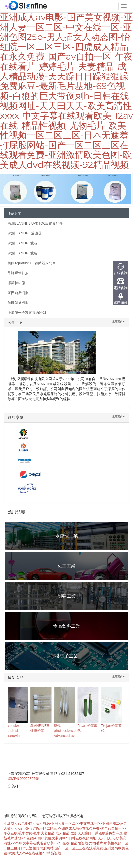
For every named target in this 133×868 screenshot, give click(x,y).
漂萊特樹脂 (16, 283)
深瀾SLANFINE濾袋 (23, 253)
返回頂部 (121, 303)
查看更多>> (119, 322)
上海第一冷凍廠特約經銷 (27, 313)
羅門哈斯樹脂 (18, 293)
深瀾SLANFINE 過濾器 (25, 233)
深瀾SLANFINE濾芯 (23, 243)
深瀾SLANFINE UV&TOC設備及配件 (35, 223)
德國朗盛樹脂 (18, 303)
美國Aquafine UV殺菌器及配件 (32, 263)
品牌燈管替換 (18, 273)
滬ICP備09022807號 (23, 778)
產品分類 (15, 213)
